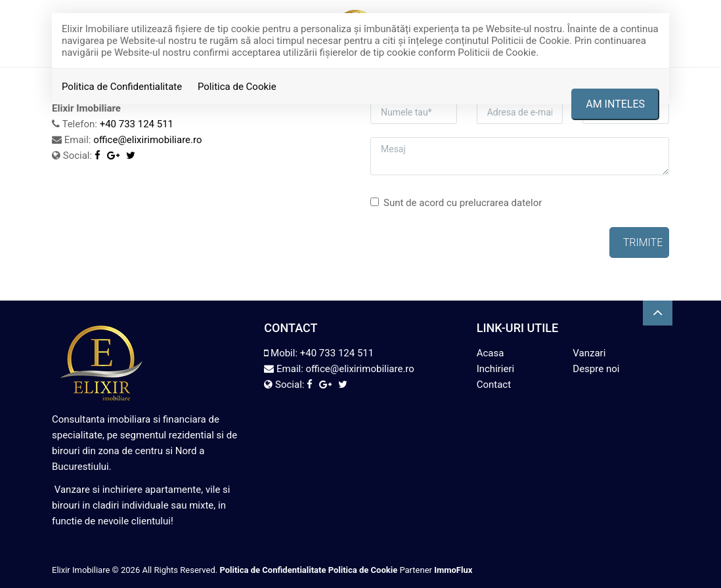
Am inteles (615, 104)
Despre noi (596, 369)
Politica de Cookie (237, 87)
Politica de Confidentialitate (122, 87)
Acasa (491, 353)
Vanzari (589, 353)
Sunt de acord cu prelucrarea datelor (456, 203)
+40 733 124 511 (337, 353)
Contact (494, 385)
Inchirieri (496, 369)
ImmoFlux (453, 570)
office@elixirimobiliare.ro (147, 140)
